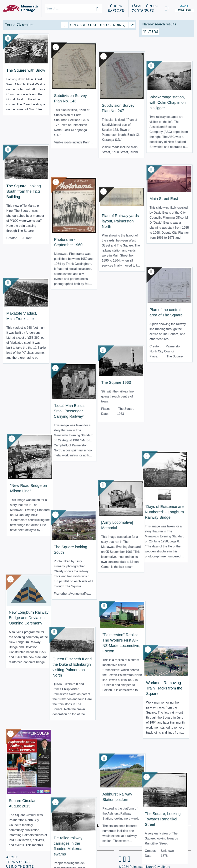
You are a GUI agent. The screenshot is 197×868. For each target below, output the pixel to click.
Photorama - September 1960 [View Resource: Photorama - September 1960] (51, 179)
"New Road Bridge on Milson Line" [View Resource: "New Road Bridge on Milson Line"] (17, 336)
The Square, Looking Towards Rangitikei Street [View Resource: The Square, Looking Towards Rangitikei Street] (118, 549)
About (12, 847)
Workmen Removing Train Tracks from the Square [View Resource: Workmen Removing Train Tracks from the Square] (118, 451)
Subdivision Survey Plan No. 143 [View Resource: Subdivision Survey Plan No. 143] (50, 77)
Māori (185, 6)
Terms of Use (19, 852)
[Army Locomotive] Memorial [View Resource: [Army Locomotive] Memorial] (84, 348)
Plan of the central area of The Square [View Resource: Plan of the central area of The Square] (120, 243)
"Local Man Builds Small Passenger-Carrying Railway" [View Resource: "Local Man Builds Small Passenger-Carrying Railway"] (51, 273)
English (185, 10)
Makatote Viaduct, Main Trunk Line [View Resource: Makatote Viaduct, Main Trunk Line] (18, 242)
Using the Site (20, 856)
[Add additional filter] (167, 75)
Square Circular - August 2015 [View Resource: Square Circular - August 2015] (17, 547)
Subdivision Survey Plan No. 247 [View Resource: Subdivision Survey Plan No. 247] (84, 78)
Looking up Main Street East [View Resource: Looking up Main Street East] (83, 730)
